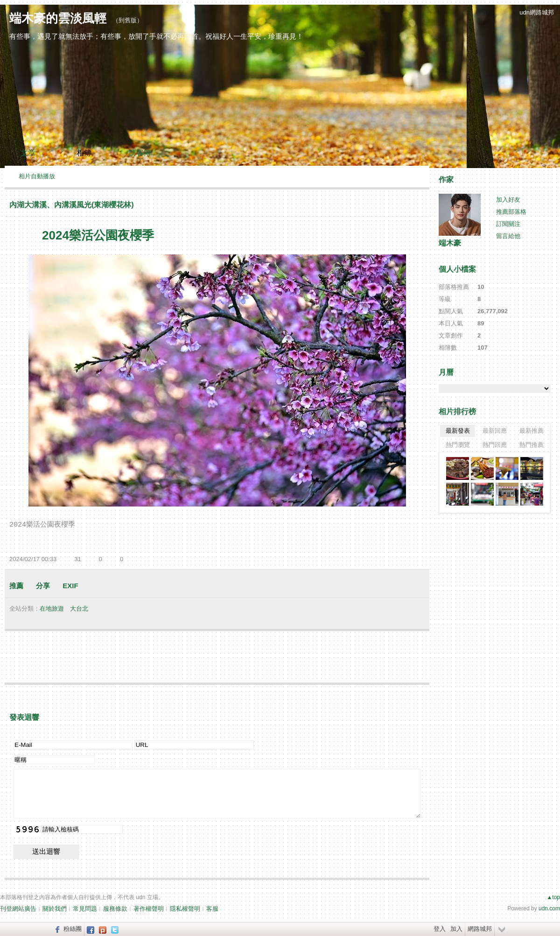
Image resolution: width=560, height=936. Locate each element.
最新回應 (495, 431)
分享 (43, 586)
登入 (440, 929)
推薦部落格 (511, 212)
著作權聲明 (149, 909)
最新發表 (458, 431)
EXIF (70, 586)
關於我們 (55, 909)
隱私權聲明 (185, 909)
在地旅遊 (52, 609)
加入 (456, 929)
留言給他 (508, 236)
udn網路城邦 (537, 12)
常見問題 (85, 909)
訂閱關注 (508, 224)
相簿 (84, 153)
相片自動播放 (37, 176)
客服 (212, 909)
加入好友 (508, 200)
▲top (553, 897)
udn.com (549, 908)
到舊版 (128, 20)
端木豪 (450, 243)
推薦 (16, 586)
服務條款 (115, 909)
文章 (28, 153)
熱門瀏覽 (458, 445)
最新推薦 (532, 431)
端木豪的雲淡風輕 (58, 18)
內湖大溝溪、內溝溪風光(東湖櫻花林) (72, 205)
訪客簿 (140, 153)
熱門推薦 (532, 445)
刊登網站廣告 (18, 909)
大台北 (79, 609)
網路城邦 (480, 929)
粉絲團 (73, 929)
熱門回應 (495, 445)
